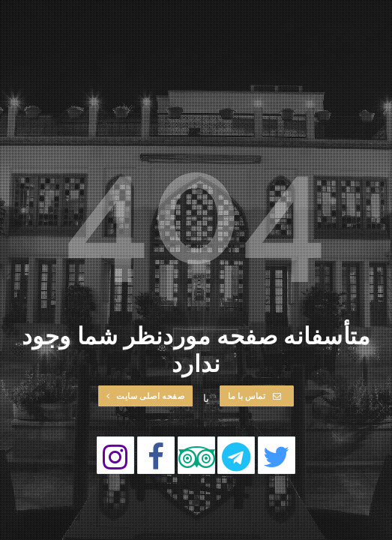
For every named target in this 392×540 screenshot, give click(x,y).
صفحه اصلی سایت (146, 396)
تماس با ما (254, 396)
